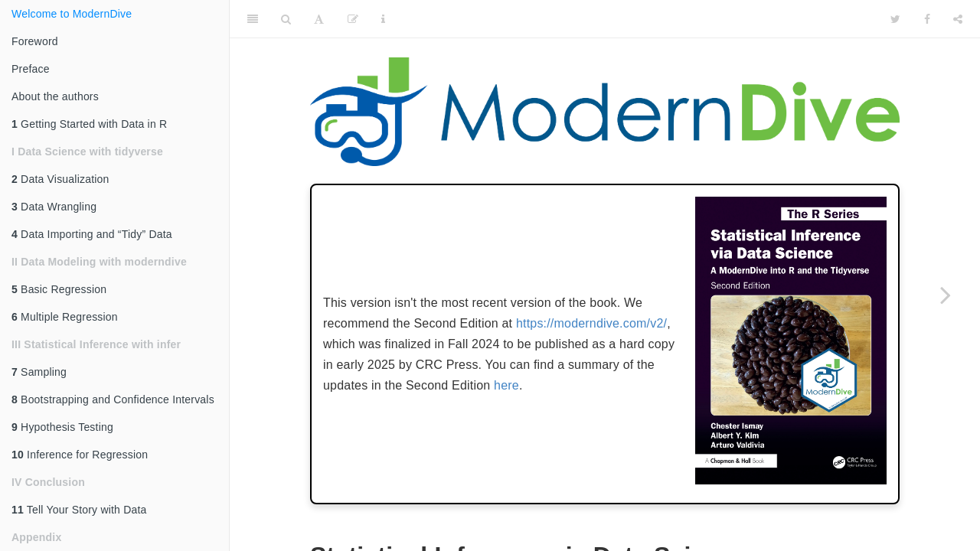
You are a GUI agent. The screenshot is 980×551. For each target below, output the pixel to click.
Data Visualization (60, 179)
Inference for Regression (80, 455)
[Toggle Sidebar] (253, 19)
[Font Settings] (319, 19)
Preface (31, 69)
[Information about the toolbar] (383, 19)
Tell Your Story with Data (79, 510)
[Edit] (353, 19)
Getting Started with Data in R (89, 124)
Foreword (35, 41)
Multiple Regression (65, 317)
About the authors (55, 96)
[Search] (286, 19)
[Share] (958, 19)
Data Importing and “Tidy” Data (92, 234)
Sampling (39, 372)
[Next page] (946, 295)
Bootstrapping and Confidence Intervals (113, 399)
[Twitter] (895, 19)
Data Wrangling (54, 207)
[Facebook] (927, 19)
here (506, 385)
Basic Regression (59, 289)
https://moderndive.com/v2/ (591, 323)
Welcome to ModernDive (72, 14)
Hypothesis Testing (62, 427)
